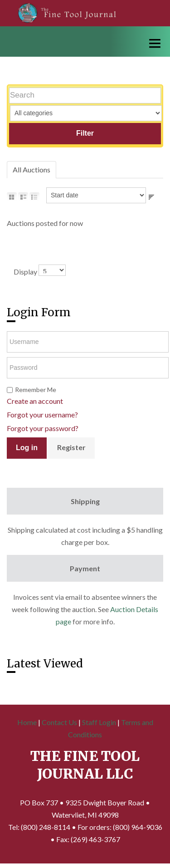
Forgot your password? (43, 428)
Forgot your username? (42, 414)
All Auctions (32, 169)
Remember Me (36, 390)
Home (27, 722)
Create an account (35, 401)
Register (71, 447)
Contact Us (59, 722)
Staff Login (99, 722)
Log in (27, 448)
